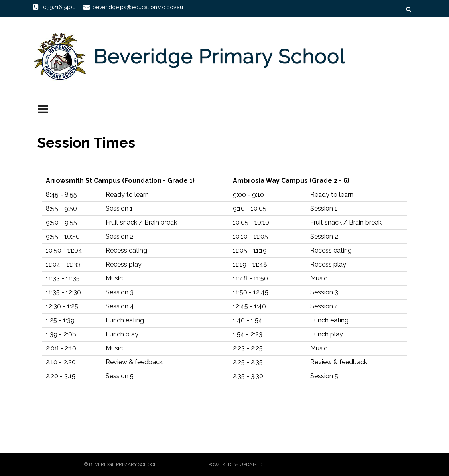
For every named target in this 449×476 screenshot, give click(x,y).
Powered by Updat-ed (235, 464)
